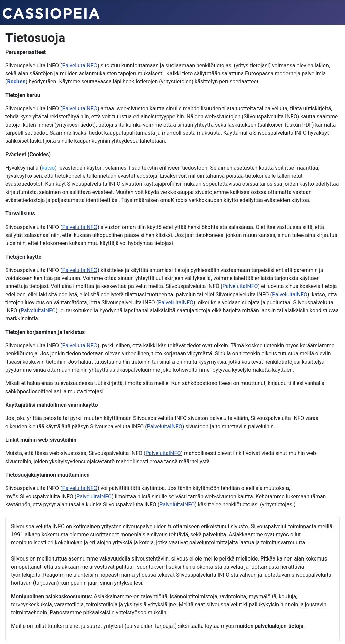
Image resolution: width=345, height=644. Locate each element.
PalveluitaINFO (80, 65)
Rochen (16, 82)
